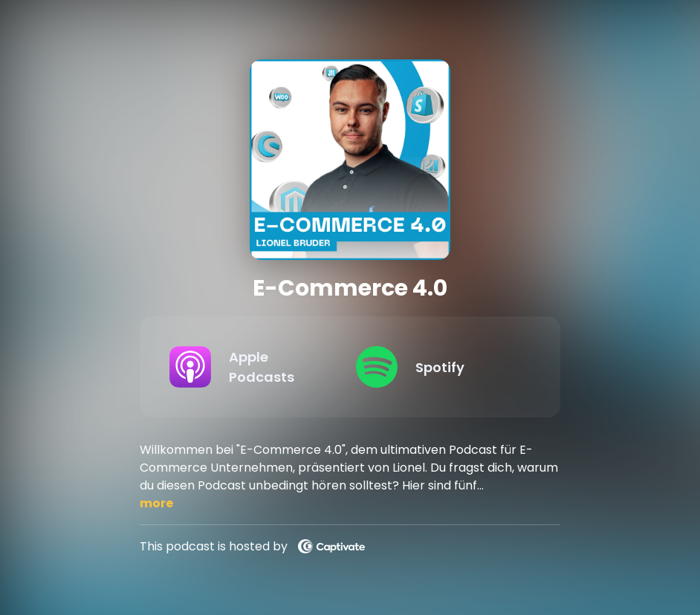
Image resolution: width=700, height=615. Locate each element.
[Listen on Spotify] (437, 367)
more (156, 503)
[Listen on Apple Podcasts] (251, 367)
